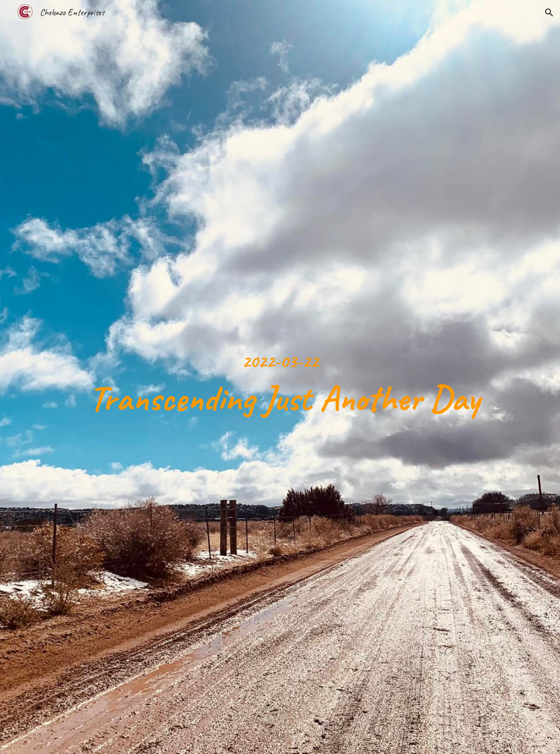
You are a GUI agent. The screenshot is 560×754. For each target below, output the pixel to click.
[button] (549, 13)
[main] (280, 377)
